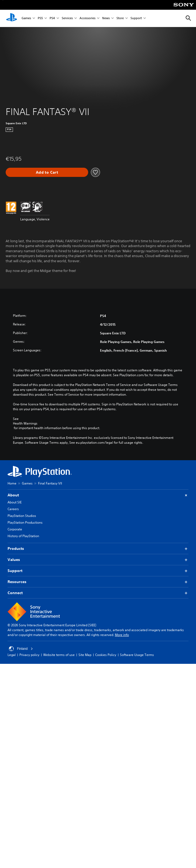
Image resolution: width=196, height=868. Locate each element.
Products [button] (98, 549)
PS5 (40, 18)
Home (12, 483)
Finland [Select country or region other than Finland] (21, 649)
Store (120, 18)
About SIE (15, 502)
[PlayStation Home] (12, 18)
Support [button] (98, 571)
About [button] (98, 495)
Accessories (87, 18)
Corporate (15, 529)
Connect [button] (98, 593)
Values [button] (98, 560)
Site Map (85, 655)
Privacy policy (29, 655)
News (106, 18)
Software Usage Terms (137, 655)
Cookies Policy (106, 655)
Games (26, 18)
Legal (12, 655)
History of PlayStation (23, 536)
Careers (13, 509)
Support (136, 18)
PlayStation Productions (25, 522)
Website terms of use (59, 655)
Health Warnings (25, 423)
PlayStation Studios (22, 516)
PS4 (52, 18)
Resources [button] (98, 582)
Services (67, 18)
